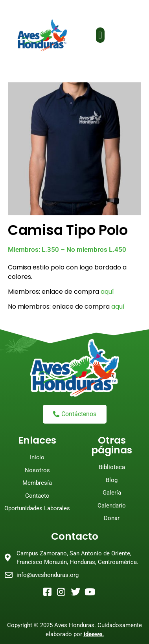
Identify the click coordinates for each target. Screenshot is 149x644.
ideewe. (94, 634)
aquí (107, 292)
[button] (100, 35)
